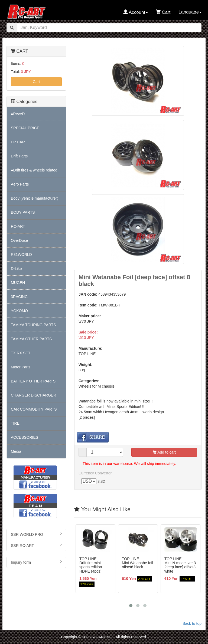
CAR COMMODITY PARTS (34, 409)
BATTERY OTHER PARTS (33, 381)
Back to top (192, 624)
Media (16, 451)
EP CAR (18, 142)
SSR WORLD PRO (36, 534)
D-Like (16, 269)
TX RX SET (21, 353)
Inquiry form (36, 562)
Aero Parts (20, 184)
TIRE (15, 423)
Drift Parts (19, 156)
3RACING (19, 297)
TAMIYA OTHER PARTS (31, 339)
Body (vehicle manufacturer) (35, 198)
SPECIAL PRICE (25, 128)
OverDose (19, 240)
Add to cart (164, 453)
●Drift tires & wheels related (34, 170)
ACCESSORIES (25, 437)
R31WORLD (21, 255)
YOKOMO (19, 311)
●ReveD (18, 114)
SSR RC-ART (36, 545)
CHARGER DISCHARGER (33, 395)
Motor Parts (21, 367)
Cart (36, 82)
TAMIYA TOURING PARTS (33, 325)
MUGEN (18, 283)
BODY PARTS (23, 212)
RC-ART (18, 226)
